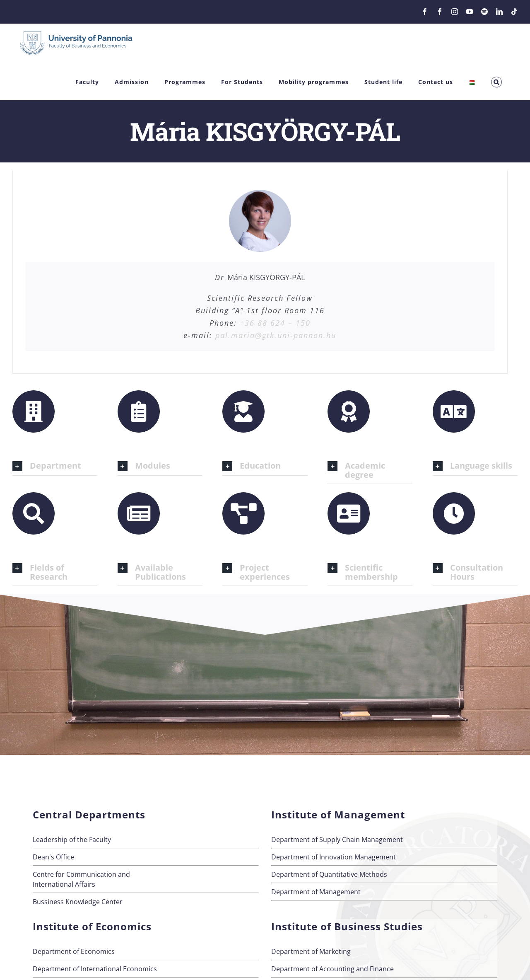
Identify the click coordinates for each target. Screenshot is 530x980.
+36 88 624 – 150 (275, 323)
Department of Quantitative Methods (329, 874)
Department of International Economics (95, 969)
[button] (496, 82)
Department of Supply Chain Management (337, 840)
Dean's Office (53, 857)
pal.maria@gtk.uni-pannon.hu (276, 335)
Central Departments (89, 814)
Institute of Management (338, 814)
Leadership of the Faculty (72, 840)
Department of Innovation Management (334, 857)
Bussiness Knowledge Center (78, 902)
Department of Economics (74, 951)
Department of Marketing (311, 951)
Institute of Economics (92, 926)
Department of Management (316, 892)
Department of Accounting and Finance (332, 969)
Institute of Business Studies (347, 926)
